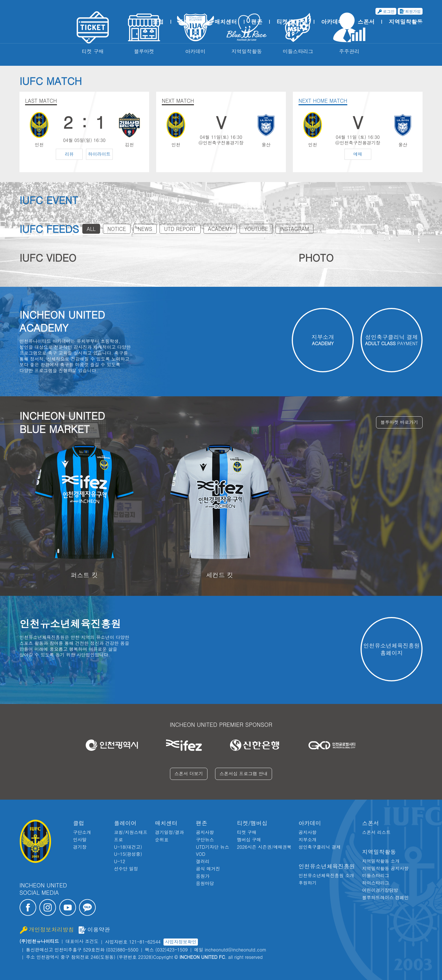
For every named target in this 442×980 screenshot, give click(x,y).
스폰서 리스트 (376, 832)
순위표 (162, 840)
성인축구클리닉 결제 (320, 847)
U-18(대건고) (128, 847)
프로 (118, 840)
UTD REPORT (180, 229)
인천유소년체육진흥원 (327, 866)
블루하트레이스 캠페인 (385, 897)
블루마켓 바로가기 (399, 422)
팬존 (257, 22)
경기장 (80, 847)
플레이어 (189, 22)
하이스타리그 (375, 883)
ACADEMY (220, 229)
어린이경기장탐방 (380, 890)
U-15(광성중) (128, 854)
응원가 (203, 876)
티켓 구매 (247, 832)
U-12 (120, 861)
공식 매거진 (208, 869)
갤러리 (203, 861)
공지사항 (205, 832)
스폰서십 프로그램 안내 (244, 774)
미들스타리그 (375, 875)
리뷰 (69, 154)
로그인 (389, 11)
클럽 (158, 22)
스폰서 (366, 22)
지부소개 (308, 840)
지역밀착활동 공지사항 (385, 868)
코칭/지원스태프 (131, 832)
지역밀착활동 (406, 22)
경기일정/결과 (170, 832)
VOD (201, 854)
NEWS (145, 229)
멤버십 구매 (249, 840)
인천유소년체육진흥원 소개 (326, 875)
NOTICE (117, 229)
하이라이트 (99, 154)
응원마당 (205, 883)
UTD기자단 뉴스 (213, 847)
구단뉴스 (205, 840)
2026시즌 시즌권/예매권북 (264, 847)
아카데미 (332, 22)
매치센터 (226, 22)
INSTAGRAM (294, 229)
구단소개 (82, 832)
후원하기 (308, 883)
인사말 (80, 840)
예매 (358, 154)
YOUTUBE (256, 229)
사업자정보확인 (181, 942)
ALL (91, 229)
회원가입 (413, 11)
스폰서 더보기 (189, 774)
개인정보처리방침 (51, 930)
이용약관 (99, 930)
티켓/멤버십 (292, 22)
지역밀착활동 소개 (381, 861)
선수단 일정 (126, 869)
